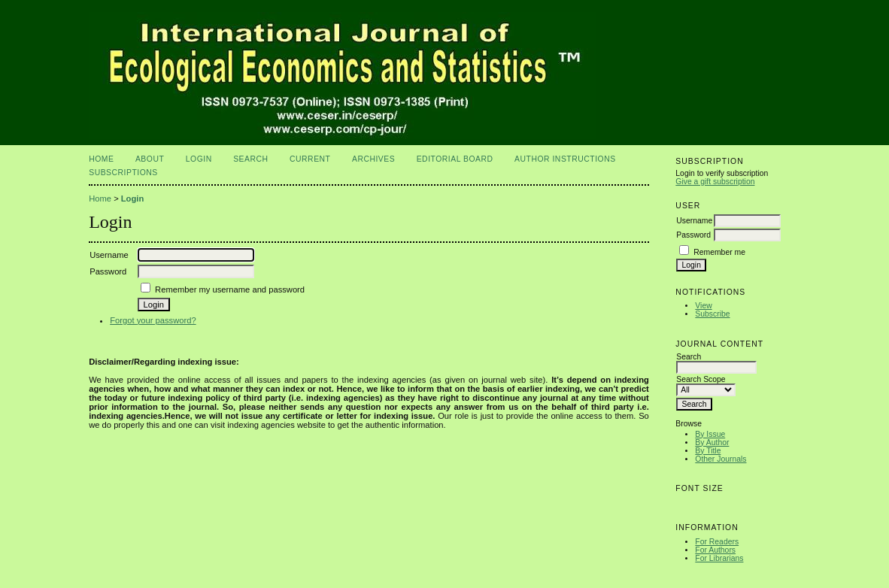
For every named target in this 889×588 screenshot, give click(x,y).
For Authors (715, 550)
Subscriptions (123, 173)
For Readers (717, 542)
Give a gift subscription (715, 182)
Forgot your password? (153, 320)
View (703, 306)
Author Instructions (565, 159)
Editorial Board (455, 159)
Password (693, 235)
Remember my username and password (230, 289)
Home (101, 159)
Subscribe (712, 314)
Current (310, 159)
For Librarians (719, 558)
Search (250, 159)
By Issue (710, 434)
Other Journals (721, 459)
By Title (708, 451)
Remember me (719, 252)
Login (199, 159)
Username (694, 221)
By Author (712, 443)
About (150, 159)
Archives (373, 159)
